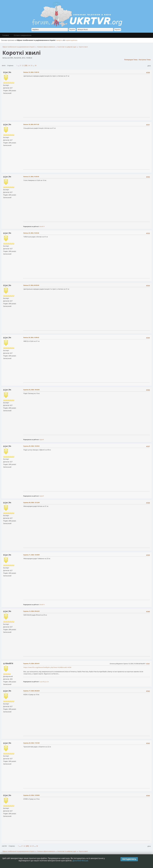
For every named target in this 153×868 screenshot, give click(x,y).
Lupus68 (42, 682)
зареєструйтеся (71, 40)
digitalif (42, 440)
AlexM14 (42, 226)
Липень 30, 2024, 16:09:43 (31, 337)
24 (29, 65)
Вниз (4, 66)
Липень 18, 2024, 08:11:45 (31, 124)
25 (31, 65)
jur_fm (8, 72)
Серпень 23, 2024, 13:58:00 (31, 795)
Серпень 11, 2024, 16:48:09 (31, 555)
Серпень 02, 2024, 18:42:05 (31, 390)
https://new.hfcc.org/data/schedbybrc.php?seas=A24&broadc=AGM (47, 667)
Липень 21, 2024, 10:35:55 (31, 177)
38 (36, 65)
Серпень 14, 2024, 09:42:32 (31, 611)
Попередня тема (131, 60)
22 (23, 65)
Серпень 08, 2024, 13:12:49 (31, 502)
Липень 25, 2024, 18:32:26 (31, 233)
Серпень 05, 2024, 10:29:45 (31, 446)
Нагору (4, 846)
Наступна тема (145, 60)
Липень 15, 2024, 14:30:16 (31, 72)
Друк (149, 66)
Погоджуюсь (129, 859)
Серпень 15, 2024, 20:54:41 (31, 663)
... (19, 65)
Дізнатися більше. (81, 861)
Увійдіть (59, 40)
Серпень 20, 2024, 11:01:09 (31, 743)
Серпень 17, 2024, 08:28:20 (31, 691)
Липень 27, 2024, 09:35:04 (31, 285)
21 (20, 65)
